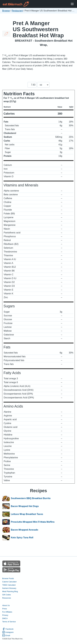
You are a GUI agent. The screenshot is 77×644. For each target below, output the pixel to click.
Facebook (8, 629)
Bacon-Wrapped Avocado (25, 530)
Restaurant (17, 11)
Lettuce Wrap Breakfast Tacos (27, 514)
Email (6, 635)
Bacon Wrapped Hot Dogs (25, 506)
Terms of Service (9, 622)
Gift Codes (6, 595)
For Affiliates (7, 612)
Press (5, 609)
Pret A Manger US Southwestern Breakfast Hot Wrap (38, 29)
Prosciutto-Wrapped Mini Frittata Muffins (33, 522)
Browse (6, 11)
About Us (6, 605)
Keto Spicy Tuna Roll (22, 538)
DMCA (5, 618)
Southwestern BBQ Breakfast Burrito (31, 499)
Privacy (5, 615)
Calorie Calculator (9, 582)
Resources (7, 598)
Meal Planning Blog (10, 591)
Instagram (8, 632)
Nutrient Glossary (9, 588)
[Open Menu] (72, 4)
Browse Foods (8, 578)
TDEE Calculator (9, 585)
